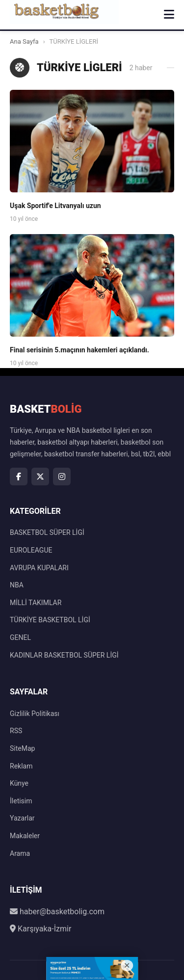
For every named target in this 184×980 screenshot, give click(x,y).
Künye (19, 783)
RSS (16, 731)
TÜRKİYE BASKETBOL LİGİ (50, 620)
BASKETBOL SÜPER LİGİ (47, 532)
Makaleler (25, 836)
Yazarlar (22, 818)
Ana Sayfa (24, 41)
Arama (20, 853)
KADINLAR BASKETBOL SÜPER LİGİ (64, 655)
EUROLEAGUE (31, 550)
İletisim (21, 801)
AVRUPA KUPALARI (39, 568)
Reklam (21, 766)
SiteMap (22, 748)
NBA (17, 585)
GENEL (20, 637)
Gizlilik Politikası (35, 714)
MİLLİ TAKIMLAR (36, 603)
